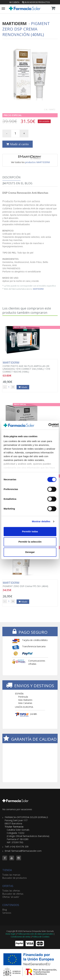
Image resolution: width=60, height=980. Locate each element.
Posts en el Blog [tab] (17, 183)
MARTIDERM (38, 289)
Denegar (30, 552)
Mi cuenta (14, 2)
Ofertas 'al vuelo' (11, 897)
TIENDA (7, 870)
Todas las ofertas (11, 891)
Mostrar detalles (41, 521)
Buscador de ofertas (13, 894)
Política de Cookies (41, 937)
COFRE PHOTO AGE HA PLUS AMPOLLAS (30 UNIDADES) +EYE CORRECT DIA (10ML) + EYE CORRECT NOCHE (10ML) (30, 367)
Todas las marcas (11, 875)
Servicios (7, 913)
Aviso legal (10, 934)
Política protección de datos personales (35, 934)
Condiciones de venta (20, 937)
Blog (5, 910)
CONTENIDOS (11, 905)
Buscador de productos (36, 2)
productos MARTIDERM (37, 162)
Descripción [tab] (11, 177)
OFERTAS (8, 886)
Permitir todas (30, 531)
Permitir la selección (30, 542)
